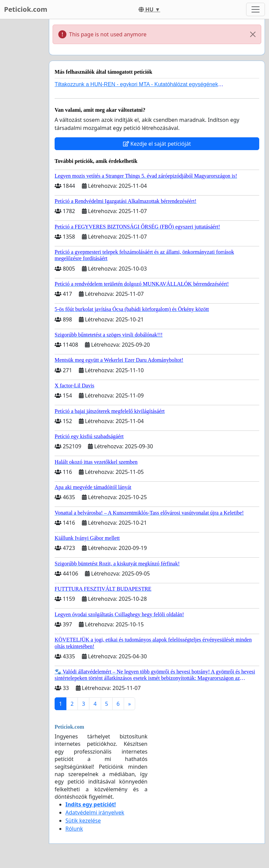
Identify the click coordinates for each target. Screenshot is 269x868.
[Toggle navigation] (256, 9)
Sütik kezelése (83, 821)
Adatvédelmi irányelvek (95, 812)
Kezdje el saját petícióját (157, 144)
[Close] (253, 34)
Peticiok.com (26, 9)
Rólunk (74, 829)
